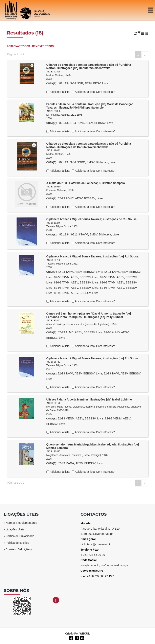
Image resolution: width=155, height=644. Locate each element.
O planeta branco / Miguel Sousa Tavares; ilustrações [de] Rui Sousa (92, 256)
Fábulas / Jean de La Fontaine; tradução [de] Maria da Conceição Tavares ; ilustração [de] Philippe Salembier (90, 106)
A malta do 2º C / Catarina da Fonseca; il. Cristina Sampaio (86, 183)
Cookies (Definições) (19, 549)
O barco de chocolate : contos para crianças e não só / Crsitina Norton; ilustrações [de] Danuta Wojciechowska (89, 66)
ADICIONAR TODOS (18, 46)
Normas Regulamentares (21, 523)
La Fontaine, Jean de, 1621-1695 (64, 115)
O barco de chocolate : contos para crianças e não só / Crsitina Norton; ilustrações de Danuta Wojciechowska (89, 145)
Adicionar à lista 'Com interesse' (95, 92)
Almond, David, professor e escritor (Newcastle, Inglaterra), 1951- (82, 324)
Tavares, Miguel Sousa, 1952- (62, 226)
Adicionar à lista (59, 92)
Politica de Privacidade (20, 536)
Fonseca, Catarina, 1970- (60, 190)
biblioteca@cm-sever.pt (95, 544)
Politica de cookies (17, 543)
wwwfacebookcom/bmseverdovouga (104, 565)
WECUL (85, 634)
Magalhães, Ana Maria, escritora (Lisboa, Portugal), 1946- (77, 455)
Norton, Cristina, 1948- (59, 75)
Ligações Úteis (15, 529)
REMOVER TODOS (43, 46)
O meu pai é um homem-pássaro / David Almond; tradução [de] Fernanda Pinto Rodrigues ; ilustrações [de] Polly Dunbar (89, 315)
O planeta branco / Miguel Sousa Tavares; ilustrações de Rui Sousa (92, 219)
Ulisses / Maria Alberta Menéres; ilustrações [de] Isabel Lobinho (89, 399)
